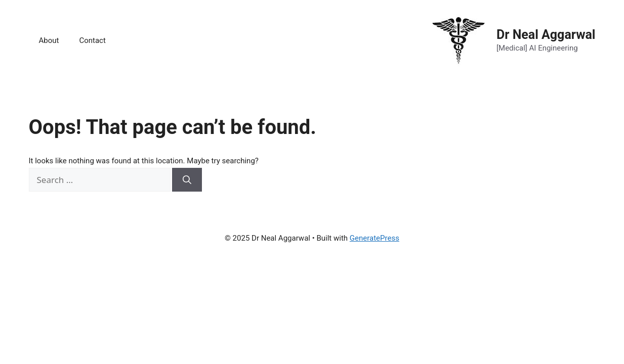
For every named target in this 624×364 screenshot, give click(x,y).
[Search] (187, 180)
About (49, 40)
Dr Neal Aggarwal (546, 35)
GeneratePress (375, 238)
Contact (92, 40)
